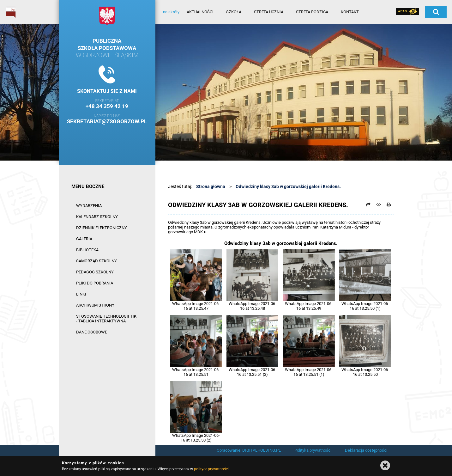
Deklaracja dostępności (366, 450)
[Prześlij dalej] (368, 204)
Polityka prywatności (313, 450)
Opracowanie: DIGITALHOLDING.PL (249, 450)
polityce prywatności (211, 469)
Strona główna (211, 186)
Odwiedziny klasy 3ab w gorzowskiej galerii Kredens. (288, 186)
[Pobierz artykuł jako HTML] (378, 204)
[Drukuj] (389, 204)
